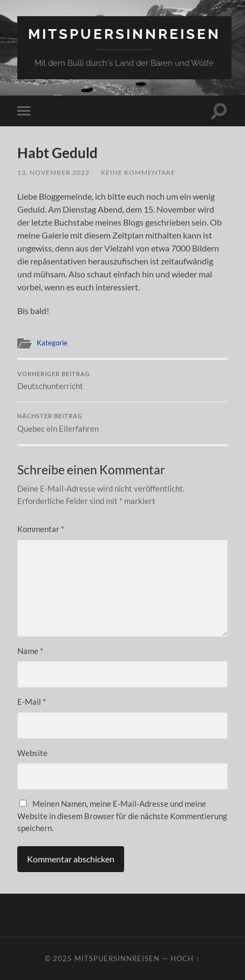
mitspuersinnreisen (124, 34)
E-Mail (32, 702)
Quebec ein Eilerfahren (122, 423)
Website (32, 753)
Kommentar (41, 529)
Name (30, 651)
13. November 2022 (53, 172)
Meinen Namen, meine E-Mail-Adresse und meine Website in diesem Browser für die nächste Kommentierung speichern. (122, 816)
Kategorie (52, 343)
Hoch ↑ (185, 958)
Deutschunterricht (122, 381)
